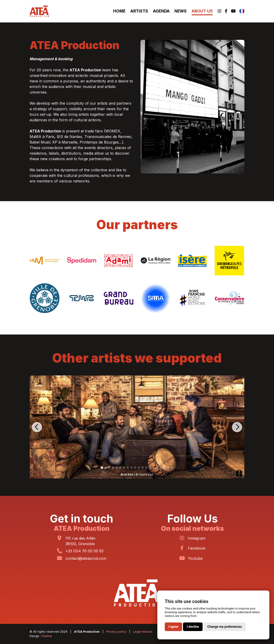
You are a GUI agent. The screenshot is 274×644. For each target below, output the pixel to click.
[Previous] (37, 427)
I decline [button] (193, 627)
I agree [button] (173, 627)
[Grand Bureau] (119, 298)
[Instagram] (219, 11)
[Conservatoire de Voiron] (229, 298)
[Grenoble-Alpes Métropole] (229, 260)
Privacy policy (116, 632)
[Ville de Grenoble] (45, 298)
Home (119, 11)
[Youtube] (233, 11)
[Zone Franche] (192, 298)
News (181, 11)
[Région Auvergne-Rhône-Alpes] (155, 260)
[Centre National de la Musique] (45, 260)
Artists (139, 11)
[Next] (237, 427)
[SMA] (155, 298)
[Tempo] (82, 298)
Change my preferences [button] (224, 627)
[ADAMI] (119, 260)
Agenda (161, 11)
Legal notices (143, 632)
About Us (202, 11)
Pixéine (47, 636)
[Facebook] (226, 11)
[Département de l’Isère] (192, 260)
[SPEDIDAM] (82, 260)
